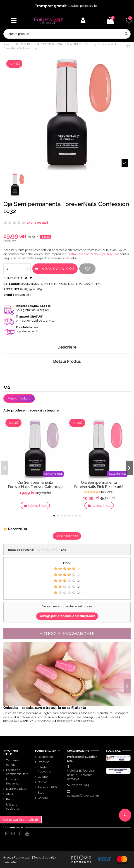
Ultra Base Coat (80, 254)
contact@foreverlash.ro (83, 796)
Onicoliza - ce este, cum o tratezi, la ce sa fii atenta (45, 708)
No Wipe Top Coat (106, 254)
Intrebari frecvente (13, 781)
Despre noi (45, 757)
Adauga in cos (55, 269)
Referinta (11, 289)
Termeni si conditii (13, 762)
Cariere (43, 798)
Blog (41, 793)
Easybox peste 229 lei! (83, 6)
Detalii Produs (67, 361)
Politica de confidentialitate (17, 772)
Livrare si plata (16, 789)
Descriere (67, 347)
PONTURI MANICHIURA (41, 721)
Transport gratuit (51, 6)
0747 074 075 (80, 785)
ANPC (10, 794)
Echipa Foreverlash (67, 721)
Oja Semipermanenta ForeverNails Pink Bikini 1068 (99, 485)
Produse (44, 762)
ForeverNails (22, 295)
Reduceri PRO (47, 787)
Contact (43, 782)
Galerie (43, 777)
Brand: (8, 295)
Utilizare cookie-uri (13, 807)
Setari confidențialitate (21, 820)
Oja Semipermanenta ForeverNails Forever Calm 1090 (35, 485)
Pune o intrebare (19, 398)
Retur (10, 799)
